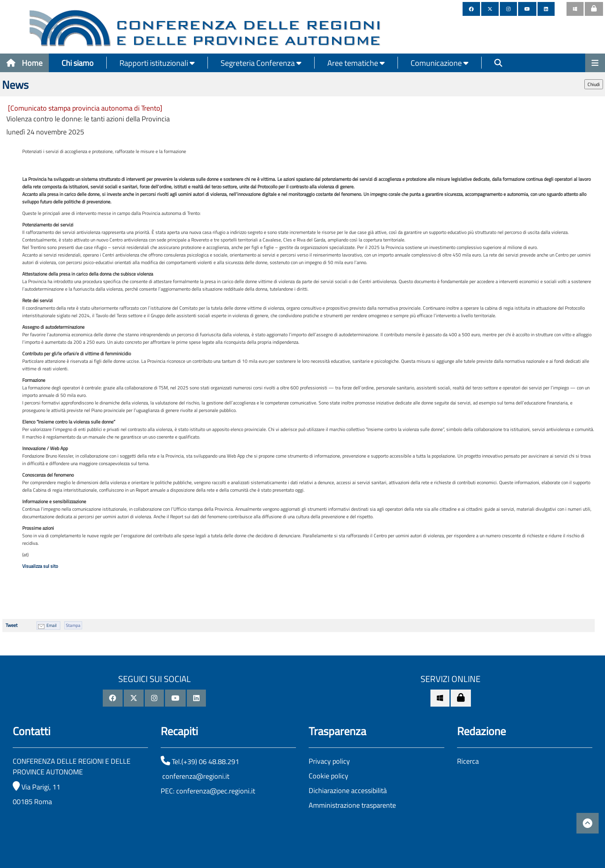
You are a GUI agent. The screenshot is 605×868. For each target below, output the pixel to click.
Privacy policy (329, 761)
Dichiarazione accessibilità (348, 790)
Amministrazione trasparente (352, 805)
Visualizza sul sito (40, 566)
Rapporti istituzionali (157, 63)
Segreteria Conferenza (261, 63)
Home (24, 63)
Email (52, 625)
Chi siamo (78, 63)
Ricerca (468, 761)
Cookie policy (328, 776)
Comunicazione (440, 63)
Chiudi (594, 84)
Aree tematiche (356, 63)
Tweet (12, 625)
